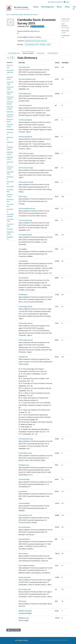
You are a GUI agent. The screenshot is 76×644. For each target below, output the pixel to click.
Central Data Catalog (17, 15)
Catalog (36, 7)
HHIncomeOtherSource (27, 208)
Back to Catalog (14, 630)
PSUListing (10, 229)
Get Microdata (37, 26)
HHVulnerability (24, 479)
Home (8, 15)
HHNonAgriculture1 (25, 307)
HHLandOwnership (25, 235)
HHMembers (23, 295)
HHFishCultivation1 (25, 105)
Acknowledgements (47, 7)
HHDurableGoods (25, 94)
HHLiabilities (10, 129)
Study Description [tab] (14, 53)
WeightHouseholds (25, 611)
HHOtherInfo (23, 357)
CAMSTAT (59, 2)
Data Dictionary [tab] (28, 53)
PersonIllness (23, 554)
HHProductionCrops (26, 439)
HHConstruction (24, 67)
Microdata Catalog (21, 7)
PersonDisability (24, 503)
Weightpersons (24, 618)
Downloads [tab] (40, 53)
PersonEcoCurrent (25, 515)
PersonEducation (25, 527)
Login (66, 2)
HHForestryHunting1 (26, 168)
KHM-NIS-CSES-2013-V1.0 (31, 15)
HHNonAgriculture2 (26, 323)
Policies (67, 7)
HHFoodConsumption (26, 153)
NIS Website (51, 2)
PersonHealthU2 (24, 539)
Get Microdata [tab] (53, 53)
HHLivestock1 (23, 261)
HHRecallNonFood (25, 453)
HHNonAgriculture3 (26, 340)
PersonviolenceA (24, 577)
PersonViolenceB (25, 589)
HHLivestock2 (23, 278)
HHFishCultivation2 (25, 120)
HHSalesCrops (24, 465)
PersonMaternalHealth (26, 566)
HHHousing (10, 112)
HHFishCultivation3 (25, 137)
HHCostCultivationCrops (10, 72)
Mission (59, 7)
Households (10, 187)
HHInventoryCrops (25, 220)
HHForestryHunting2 (26, 182)
